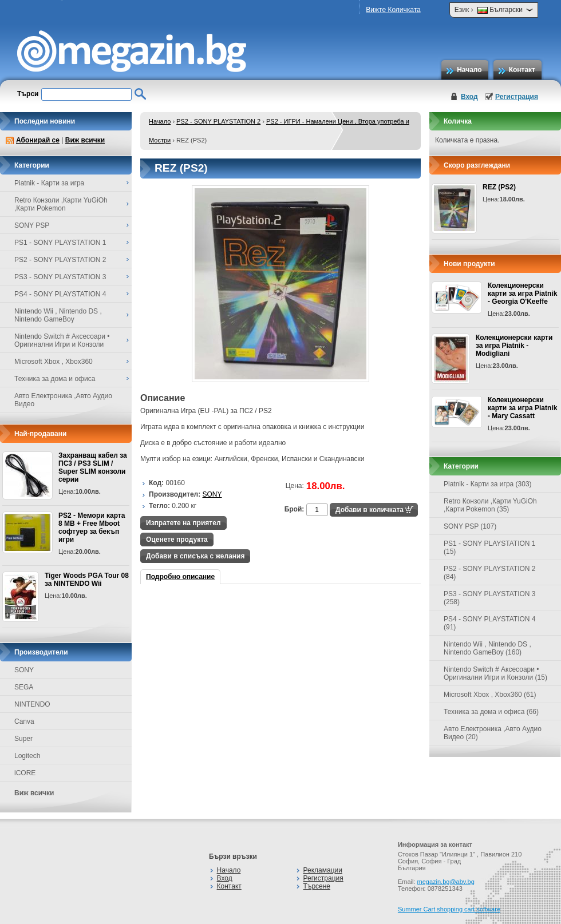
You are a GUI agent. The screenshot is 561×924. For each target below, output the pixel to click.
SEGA (24, 687)
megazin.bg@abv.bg (446, 882)
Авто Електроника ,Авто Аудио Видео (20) (493, 733)
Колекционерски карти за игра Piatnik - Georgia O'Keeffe (522, 294)
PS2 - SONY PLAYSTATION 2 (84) (490, 573)
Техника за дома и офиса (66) (491, 712)
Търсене (317, 886)
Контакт (522, 70)
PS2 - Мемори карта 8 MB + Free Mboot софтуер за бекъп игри (92, 528)
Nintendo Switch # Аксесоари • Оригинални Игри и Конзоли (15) (495, 673)
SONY (24, 670)
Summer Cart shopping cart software (449, 909)
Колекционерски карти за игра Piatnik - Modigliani (514, 346)
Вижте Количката (393, 10)
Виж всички (85, 140)
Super (23, 739)
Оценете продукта (177, 540)
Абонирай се (38, 140)
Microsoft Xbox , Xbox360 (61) (490, 695)
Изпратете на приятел (183, 523)
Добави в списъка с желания (195, 556)
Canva (24, 721)
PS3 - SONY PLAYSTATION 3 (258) (490, 598)
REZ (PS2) (499, 187)
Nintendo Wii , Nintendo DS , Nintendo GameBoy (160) (487, 648)
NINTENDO (32, 704)
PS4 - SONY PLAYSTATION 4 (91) (490, 623)
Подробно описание (180, 577)
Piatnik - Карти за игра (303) (488, 484)
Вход (469, 97)
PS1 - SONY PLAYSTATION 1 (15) (490, 548)
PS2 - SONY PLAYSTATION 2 (218, 121)
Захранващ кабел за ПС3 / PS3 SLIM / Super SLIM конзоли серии (93, 467)
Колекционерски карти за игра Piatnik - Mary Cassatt (522, 408)
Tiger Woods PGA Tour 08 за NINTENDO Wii (87, 580)
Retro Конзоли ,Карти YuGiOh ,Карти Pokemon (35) (490, 505)
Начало (469, 70)
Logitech (27, 756)
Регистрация (517, 97)
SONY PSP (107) (470, 526)
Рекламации (323, 870)
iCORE (25, 773)
